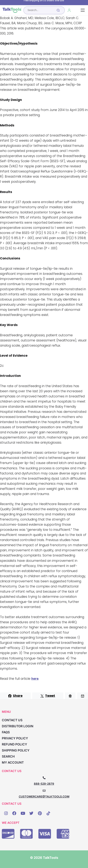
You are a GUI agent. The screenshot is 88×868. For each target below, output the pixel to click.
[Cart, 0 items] (78, 10)
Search (8, 756)
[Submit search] (58, 10)
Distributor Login (18, 726)
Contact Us (12, 720)
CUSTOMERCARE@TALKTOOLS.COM (44, 797)
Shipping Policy (16, 750)
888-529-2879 (44, 784)
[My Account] (69, 10)
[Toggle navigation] (83, 10)
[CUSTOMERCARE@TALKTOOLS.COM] (44, 791)
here (35, 679)
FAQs (6, 732)
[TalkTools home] (12, 10)
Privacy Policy (15, 738)
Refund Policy (14, 744)
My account (13, 763)
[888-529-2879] (44, 778)
